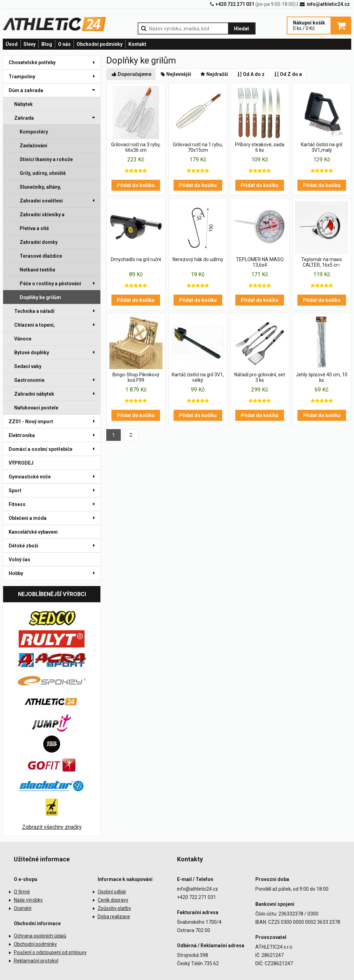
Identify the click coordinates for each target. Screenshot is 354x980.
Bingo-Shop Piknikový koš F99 (136, 377)
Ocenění (23, 908)
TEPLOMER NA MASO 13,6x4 (260, 262)
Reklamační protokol (36, 961)
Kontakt (137, 44)
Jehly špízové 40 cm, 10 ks (322, 377)
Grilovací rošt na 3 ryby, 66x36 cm (136, 147)
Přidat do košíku (136, 185)
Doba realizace (114, 917)
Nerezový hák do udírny (198, 259)
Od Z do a (287, 74)
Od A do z (251, 74)
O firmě (22, 892)
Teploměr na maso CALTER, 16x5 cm (322, 262)
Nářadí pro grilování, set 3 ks (260, 377)
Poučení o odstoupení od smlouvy (50, 952)
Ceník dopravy (113, 900)
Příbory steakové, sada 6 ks (260, 147)
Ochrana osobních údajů (40, 936)
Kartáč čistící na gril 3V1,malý (322, 147)
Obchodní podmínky (100, 44)
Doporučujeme (131, 74)
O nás (64, 44)
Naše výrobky (28, 900)
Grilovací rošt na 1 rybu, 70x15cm (198, 147)
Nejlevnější (176, 74)
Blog (47, 44)
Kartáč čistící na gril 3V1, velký (198, 377)
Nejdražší (214, 74)
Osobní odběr (112, 892)
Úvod (12, 44)
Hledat (242, 29)
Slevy (29, 44)
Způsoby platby (114, 908)
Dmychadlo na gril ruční (136, 259)
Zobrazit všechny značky (52, 827)
